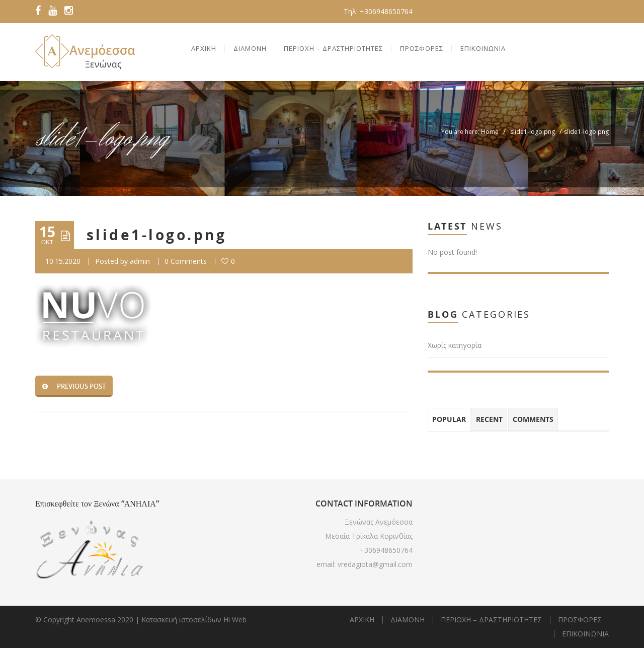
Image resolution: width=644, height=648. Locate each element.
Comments (533, 419)
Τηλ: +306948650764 (378, 11)
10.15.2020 (63, 261)
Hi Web (235, 620)
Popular (449, 419)
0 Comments (186, 261)
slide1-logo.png (533, 132)
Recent (489, 419)
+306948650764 (386, 550)
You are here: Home (470, 132)
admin (140, 261)
